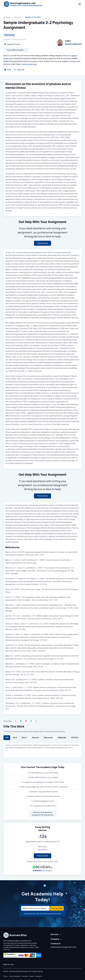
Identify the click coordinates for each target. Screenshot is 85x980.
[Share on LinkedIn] (31, 721)
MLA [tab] (15, 737)
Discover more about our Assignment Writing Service (43, 814)
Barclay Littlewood (73, 44)
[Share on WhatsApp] (36, 721)
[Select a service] (35, 908)
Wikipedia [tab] (62, 737)
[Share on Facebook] (15, 721)
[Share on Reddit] (26, 721)
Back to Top (9, 964)
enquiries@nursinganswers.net (63, 947)
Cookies (31, 976)
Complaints (38, 976)
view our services (30, 64)
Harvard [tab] (35, 737)
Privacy (6, 976)
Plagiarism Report (12, 44)
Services (18, 17)
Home (7, 17)
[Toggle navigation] (79, 4)
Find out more (42, 243)
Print (7, 70)
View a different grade (15, 50)
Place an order (42, 856)
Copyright (25, 976)
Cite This (19, 70)
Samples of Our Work (33, 17)
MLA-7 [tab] (24, 737)
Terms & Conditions (15, 976)
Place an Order (57, 908)
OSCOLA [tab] (75, 737)
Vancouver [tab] (48, 737)
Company (55, 939)
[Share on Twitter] (21, 721)
